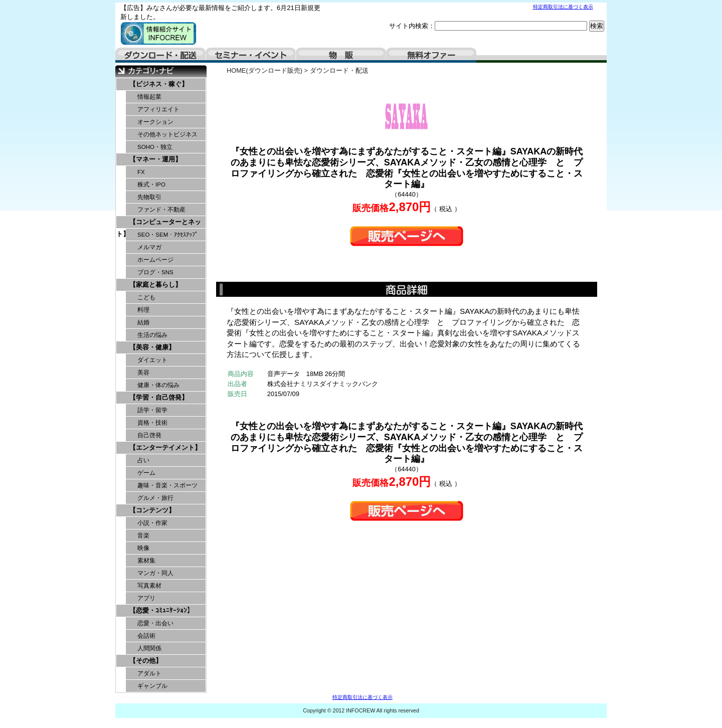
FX (141, 172)
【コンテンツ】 (152, 510)
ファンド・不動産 (161, 210)
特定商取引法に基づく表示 (563, 7)
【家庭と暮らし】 (155, 285)
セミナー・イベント (251, 55)
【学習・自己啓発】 (159, 397)
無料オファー (431, 55)
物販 (341, 55)
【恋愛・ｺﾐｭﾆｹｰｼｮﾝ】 (161, 610)
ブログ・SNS (155, 272)
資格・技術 (152, 423)
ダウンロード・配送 (160, 55)
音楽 (143, 535)
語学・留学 (152, 410)
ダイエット (152, 360)
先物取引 (149, 197)
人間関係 (149, 648)
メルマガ (149, 247)
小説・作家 (152, 523)
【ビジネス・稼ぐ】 (159, 84)
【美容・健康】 (152, 347)
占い (143, 460)
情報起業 (149, 97)
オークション (155, 122)
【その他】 (146, 661)
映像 (143, 548)
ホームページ (155, 260)
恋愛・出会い (155, 623)
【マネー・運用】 (155, 159)
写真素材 (149, 586)
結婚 (143, 322)
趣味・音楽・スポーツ (167, 485)
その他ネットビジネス (167, 134)
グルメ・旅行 (155, 498)
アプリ (146, 598)
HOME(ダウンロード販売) (264, 70)
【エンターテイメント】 (165, 447)
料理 (143, 310)
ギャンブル (152, 686)
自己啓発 (149, 435)
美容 (143, 373)
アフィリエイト (158, 109)
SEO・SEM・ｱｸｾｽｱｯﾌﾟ (168, 235)
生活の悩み (152, 335)
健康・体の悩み (158, 385)
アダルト (149, 673)
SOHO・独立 (155, 147)
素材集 (146, 561)
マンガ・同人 (155, 573)
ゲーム (146, 473)
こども (146, 297)
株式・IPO (151, 185)
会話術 (146, 636)
